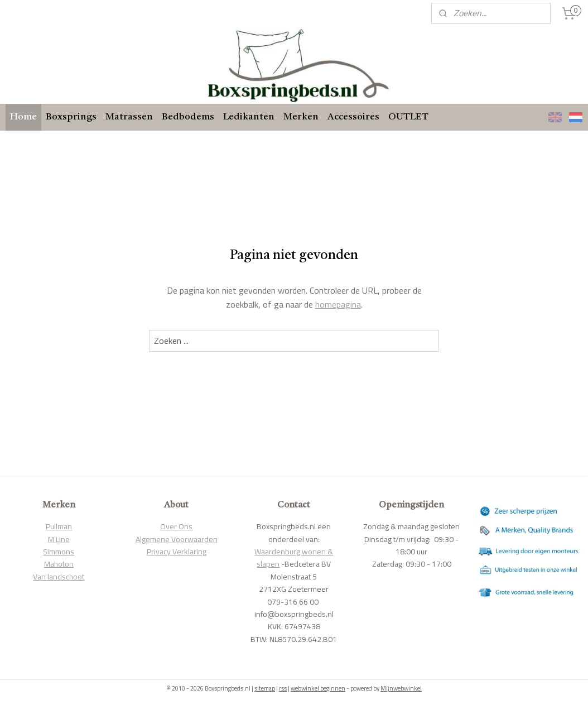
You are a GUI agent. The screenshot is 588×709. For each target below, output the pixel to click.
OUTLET (408, 117)
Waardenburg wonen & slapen (294, 558)
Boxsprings (71, 117)
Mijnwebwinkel (401, 688)
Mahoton (59, 564)
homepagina (338, 304)
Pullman (59, 526)
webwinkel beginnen (318, 688)
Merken (301, 117)
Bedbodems (188, 117)
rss (283, 688)
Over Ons (176, 526)
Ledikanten (249, 117)
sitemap (265, 688)
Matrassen (129, 117)
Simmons (59, 552)
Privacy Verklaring (177, 552)
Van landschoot (59, 577)
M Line (59, 539)
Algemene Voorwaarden (177, 539)
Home (23, 117)
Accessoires (353, 117)
